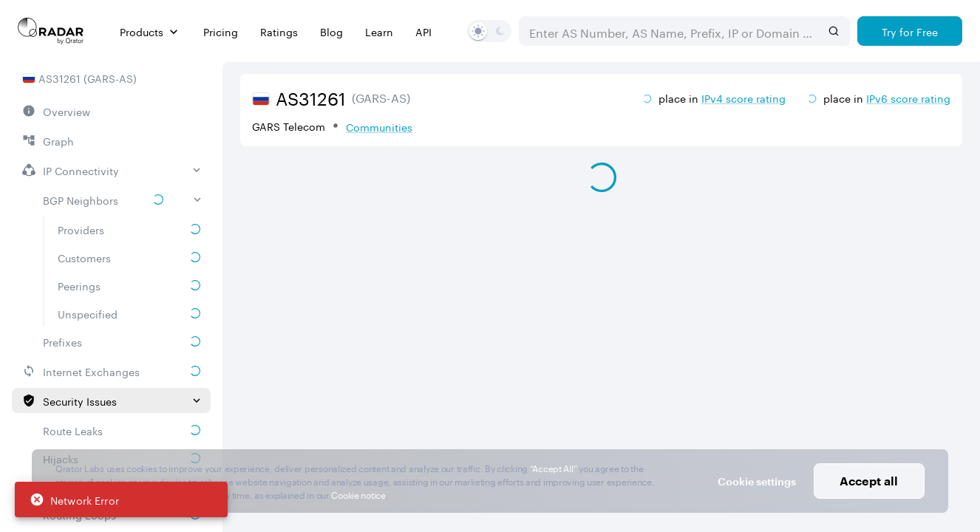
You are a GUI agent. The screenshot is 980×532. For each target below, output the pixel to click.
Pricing (221, 31)
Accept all (869, 481)
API (423, 31)
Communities (379, 126)
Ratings (279, 31)
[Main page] (51, 31)
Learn (379, 31)
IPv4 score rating (743, 98)
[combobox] (670, 31)
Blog (331, 31)
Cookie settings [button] (757, 481)
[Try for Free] (910, 31)
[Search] (834, 31)
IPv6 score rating (908, 98)
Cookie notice (358, 494)
